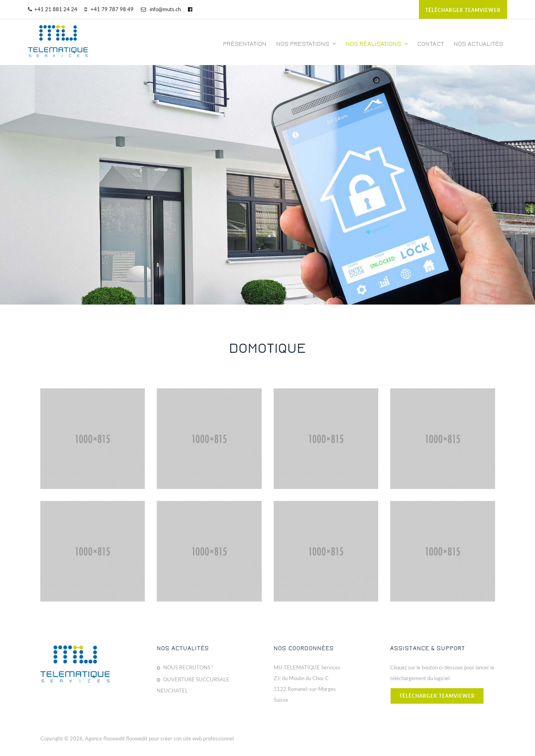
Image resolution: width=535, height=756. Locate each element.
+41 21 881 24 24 (53, 9)
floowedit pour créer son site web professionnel (180, 738)
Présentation (245, 44)
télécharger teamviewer (463, 10)
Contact (431, 44)
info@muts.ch (161, 9)
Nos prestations (306, 44)
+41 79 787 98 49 (109, 9)
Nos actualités (478, 44)
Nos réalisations (377, 44)
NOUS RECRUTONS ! (188, 667)
